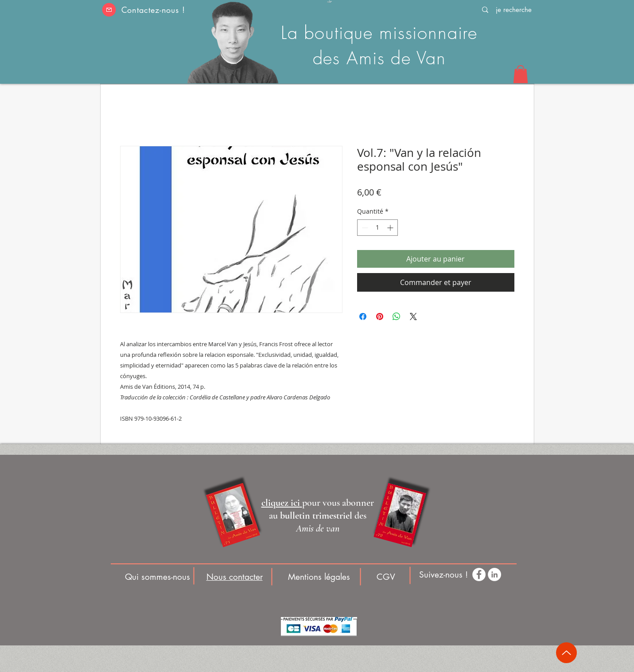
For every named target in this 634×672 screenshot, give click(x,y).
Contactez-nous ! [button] (153, 10)
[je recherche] (514, 10)
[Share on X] (413, 316)
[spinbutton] (377, 228)
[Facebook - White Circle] (479, 574)
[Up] (566, 653)
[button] (109, 10)
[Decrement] (364, 228)
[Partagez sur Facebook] (363, 316)
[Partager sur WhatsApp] (397, 316)
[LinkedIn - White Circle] (494, 574)
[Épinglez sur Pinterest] (380, 316)
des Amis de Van (379, 58)
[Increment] (391, 228)
